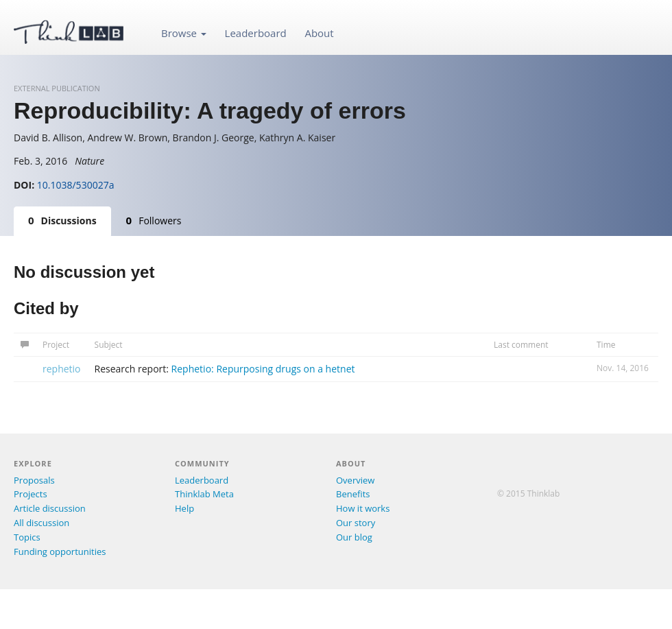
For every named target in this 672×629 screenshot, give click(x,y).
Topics (27, 537)
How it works (363, 508)
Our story (356, 523)
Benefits (353, 494)
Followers (154, 220)
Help (184, 508)
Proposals (34, 480)
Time (606, 345)
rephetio (62, 369)
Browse (184, 33)
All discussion (41, 523)
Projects (31, 494)
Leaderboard (256, 33)
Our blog (354, 537)
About (319, 33)
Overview (355, 480)
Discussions (62, 220)
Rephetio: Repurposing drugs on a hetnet (263, 369)
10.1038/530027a (76, 185)
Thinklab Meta (204, 494)
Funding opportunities (60, 551)
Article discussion (50, 508)
